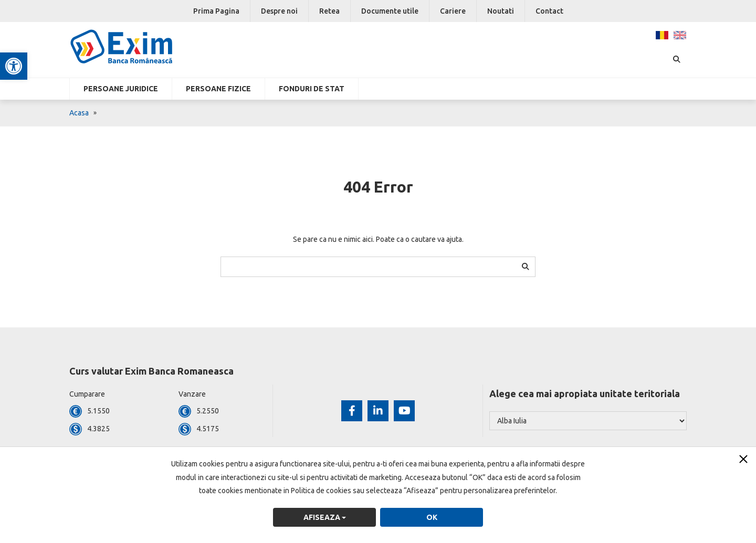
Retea (329, 11)
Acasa (79, 113)
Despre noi (279, 11)
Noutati (501, 11)
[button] (14, 66)
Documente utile (390, 11)
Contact (549, 11)
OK (432, 517)
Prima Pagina (216, 11)
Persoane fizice (218, 89)
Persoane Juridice (121, 89)
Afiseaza (325, 517)
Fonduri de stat (312, 89)
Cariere (453, 11)
